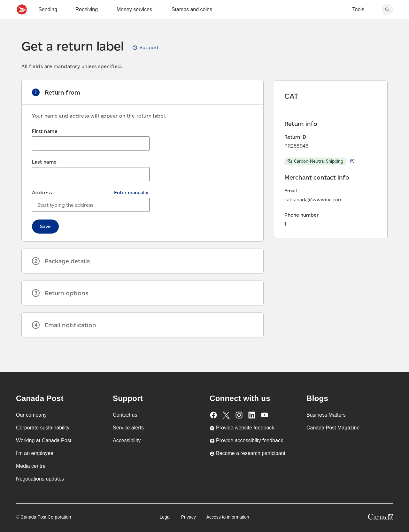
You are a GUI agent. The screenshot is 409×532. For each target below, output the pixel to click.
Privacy (189, 517)
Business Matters (326, 415)
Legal (165, 517)
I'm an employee (35, 453)
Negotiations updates (40, 479)
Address (42, 207)
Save (45, 240)
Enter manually (131, 207)
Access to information (228, 517)
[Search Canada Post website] (387, 24)
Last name (44, 176)
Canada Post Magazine (333, 428)
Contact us (125, 415)
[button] (143, 106)
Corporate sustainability (43, 428)
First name (45, 145)
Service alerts (128, 428)
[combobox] (91, 219)
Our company (31, 415)
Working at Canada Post (44, 440)
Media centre (31, 466)
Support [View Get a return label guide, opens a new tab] (149, 62)
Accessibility (127, 440)
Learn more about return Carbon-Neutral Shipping (352, 175)
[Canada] (381, 518)
